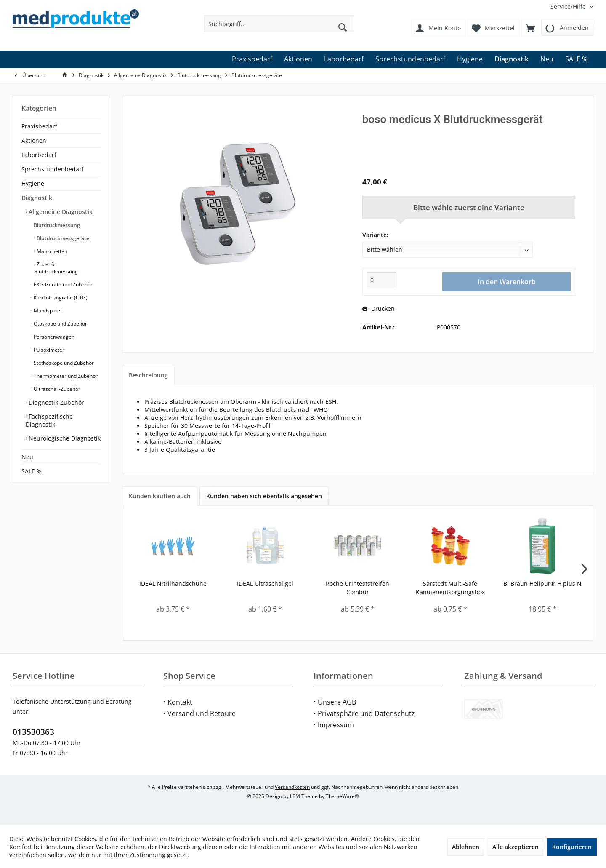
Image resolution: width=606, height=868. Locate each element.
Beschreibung (148, 375)
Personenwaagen (53, 337)
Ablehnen (466, 847)
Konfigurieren (572, 847)
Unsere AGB (337, 702)
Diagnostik (37, 198)
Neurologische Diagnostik (64, 438)
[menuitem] (569, 7)
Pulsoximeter (48, 350)
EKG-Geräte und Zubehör (62, 284)
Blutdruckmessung (56, 225)
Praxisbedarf (39, 126)
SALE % (32, 471)
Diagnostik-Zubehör (56, 402)
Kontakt (180, 702)
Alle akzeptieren (516, 847)
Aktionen (34, 140)
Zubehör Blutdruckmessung (56, 268)
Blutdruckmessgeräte (62, 238)
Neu (27, 457)
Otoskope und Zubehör (60, 324)
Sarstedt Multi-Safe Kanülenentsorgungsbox (450, 588)
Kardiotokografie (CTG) (60, 298)
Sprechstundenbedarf (53, 169)
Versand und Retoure (202, 713)
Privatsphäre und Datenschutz (366, 713)
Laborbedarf (39, 155)
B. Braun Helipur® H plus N (542, 584)
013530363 (33, 732)
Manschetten (51, 251)
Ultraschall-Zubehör (56, 389)
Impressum (336, 725)
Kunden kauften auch (160, 496)
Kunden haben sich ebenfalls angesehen (264, 496)
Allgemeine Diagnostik (60, 212)
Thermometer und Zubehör (65, 376)
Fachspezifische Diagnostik (49, 420)
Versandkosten (292, 787)
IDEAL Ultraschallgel (265, 584)
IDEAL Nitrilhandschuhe (173, 584)
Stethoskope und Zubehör (63, 363)
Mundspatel (47, 311)
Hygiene (33, 183)
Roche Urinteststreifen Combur (357, 588)
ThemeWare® (342, 796)
